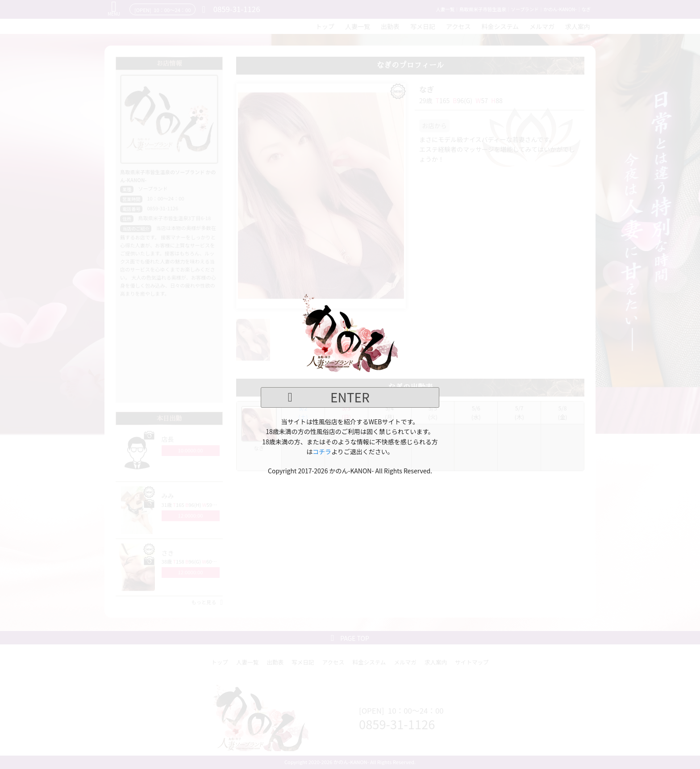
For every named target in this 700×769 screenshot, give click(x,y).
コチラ (322, 451)
